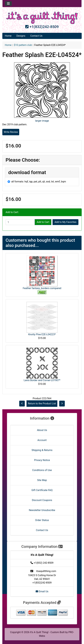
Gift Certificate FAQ (42, 490)
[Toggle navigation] (8, 4)
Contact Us (36, 36)
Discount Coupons (42, 500)
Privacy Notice (42, 460)
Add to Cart (43, 222)
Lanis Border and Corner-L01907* (42, 380)
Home (8, 36)
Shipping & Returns (42, 450)
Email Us (42, 591)
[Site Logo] (42, 18)
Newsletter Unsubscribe (42, 510)
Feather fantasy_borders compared (42, 288)
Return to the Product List (42, 404)
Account (42, 440)
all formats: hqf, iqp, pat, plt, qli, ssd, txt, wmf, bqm (39, 182)
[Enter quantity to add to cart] (20, 222)
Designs (21, 36)
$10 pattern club (23, 45)
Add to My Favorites (65, 222)
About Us (42, 430)
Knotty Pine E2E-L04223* (42, 334)
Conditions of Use (42, 470)
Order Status (42, 520)
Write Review (11, 132)
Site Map (42, 480)
